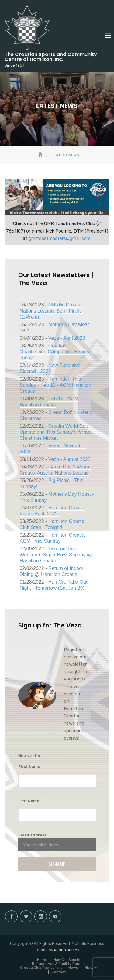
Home (42, 960)
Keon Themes (67, 950)
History (91, 968)
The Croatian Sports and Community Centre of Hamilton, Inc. (51, 57)
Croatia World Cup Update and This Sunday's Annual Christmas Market (56, 432)
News (73, 968)
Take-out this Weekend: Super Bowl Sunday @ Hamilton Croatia (56, 555)
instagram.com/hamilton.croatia (41, 916)
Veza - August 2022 (69, 459)
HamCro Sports (67, 960)
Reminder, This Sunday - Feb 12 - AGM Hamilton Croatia (56, 385)
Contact (59, 972)
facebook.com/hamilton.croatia (11, 916)
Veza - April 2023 (67, 338)
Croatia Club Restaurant (41, 968)
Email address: (57, 842)
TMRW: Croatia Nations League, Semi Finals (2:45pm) (51, 311)
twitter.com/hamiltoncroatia (26, 916)
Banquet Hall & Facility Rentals (59, 964)
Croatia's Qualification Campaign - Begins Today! (55, 352)
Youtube (55, 916)
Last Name (29, 801)
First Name (29, 767)
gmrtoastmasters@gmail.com (60, 238)
